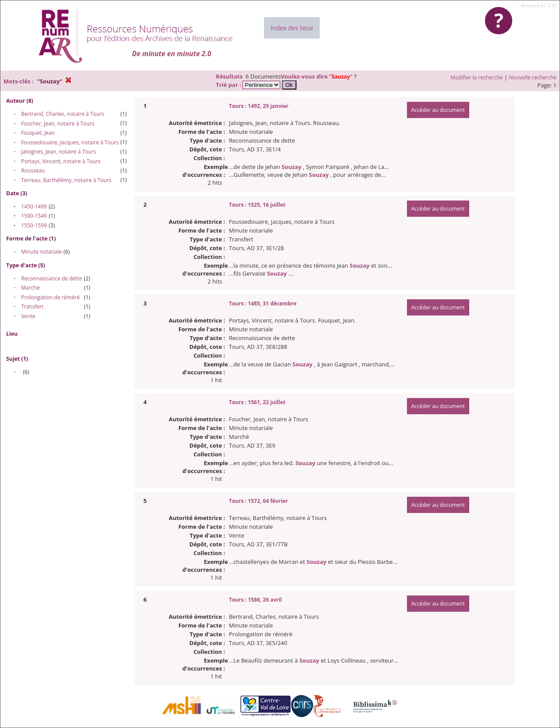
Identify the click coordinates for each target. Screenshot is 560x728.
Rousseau (33, 170)
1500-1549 (34, 216)
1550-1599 (34, 225)
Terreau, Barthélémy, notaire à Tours (66, 180)
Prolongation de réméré (50, 297)
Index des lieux (292, 28)
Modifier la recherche (476, 77)
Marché (30, 288)
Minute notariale (41, 252)
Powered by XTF (539, 6)
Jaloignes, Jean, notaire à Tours (59, 152)
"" (342, 77)
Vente (28, 316)
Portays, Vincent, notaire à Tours (61, 161)
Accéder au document (438, 110)
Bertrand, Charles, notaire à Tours (62, 114)
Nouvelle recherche (533, 77)
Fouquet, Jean (38, 133)
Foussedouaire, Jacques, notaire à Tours (70, 142)
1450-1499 (34, 206)
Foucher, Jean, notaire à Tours (58, 124)
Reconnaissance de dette (52, 278)
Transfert (32, 307)
